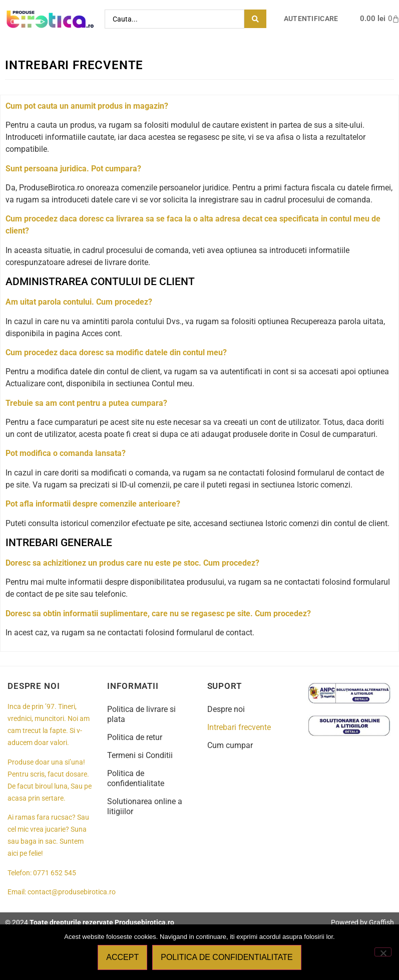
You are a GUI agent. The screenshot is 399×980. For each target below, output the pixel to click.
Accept (122, 957)
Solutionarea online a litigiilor (145, 806)
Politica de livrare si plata (141, 714)
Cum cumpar (230, 745)
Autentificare (311, 19)
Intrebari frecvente (239, 727)
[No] (383, 952)
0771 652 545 (55, 873)
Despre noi (226, 709)
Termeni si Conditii (140, 755)
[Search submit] (255, 19)
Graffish (381, 922)
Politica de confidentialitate (136, 778)
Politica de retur (135, 737)
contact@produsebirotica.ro (72, 892)
